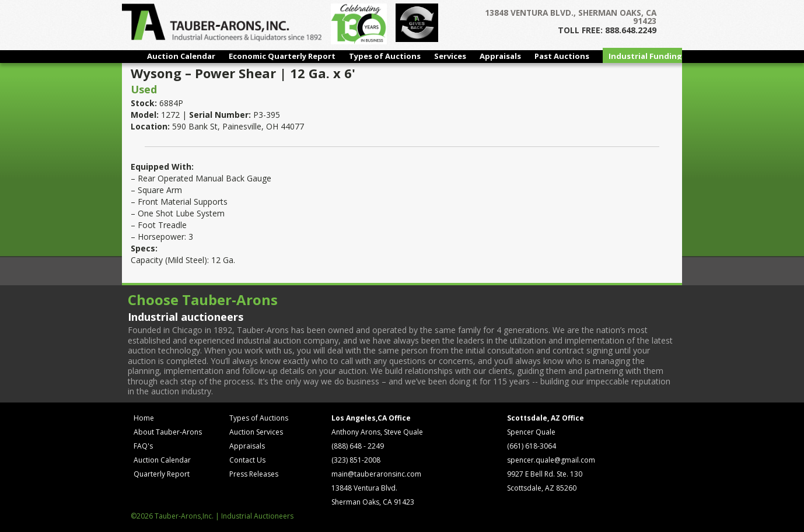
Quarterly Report (162, 474)
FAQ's (143, 446)
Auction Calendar (181, 56)
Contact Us (247, 460)
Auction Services (256, 432)
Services (450, 56)
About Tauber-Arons (168, 432)
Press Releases (254, 474)
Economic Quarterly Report (282, 56)
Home (144, 418)
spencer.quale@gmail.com (551, 460)
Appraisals (500, 56)
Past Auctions (562, 56)
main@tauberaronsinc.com (376, 474)
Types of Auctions (385, 56)
